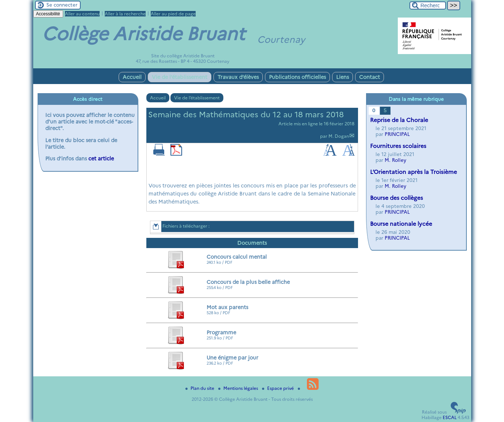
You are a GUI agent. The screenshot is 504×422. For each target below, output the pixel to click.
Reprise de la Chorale (399, 120)
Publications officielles (297, 77)
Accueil (132, 77)
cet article (101, 159)
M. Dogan (339, 136)
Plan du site (200, 388)
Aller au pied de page (173, 14)
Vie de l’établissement (180, 77)
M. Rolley (395, 160)
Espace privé (278, 388)
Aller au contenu (82, 14)
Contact (370, 77)
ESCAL (450, 417)
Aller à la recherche (125, 14)
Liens (343, 77)
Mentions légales (239, 388)
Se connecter (62, 5)
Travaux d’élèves (238, 77)
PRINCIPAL (397, 134)
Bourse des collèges (397, 198)
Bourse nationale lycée (401, 224)
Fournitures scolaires (398, 146)
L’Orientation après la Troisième (413, 172)
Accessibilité (48, 14)
